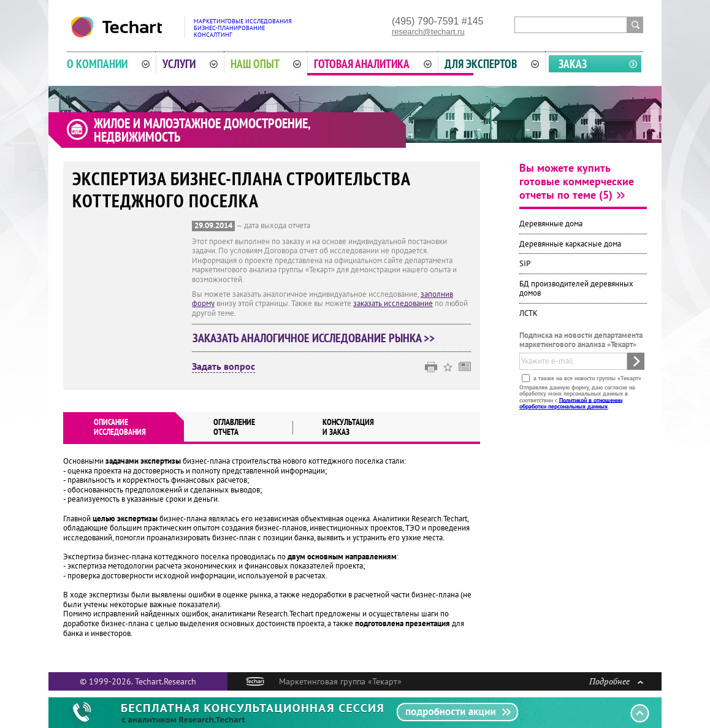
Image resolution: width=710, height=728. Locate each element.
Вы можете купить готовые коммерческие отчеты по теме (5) (577, 181)
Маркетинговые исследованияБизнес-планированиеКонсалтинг (243, 28)
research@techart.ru (428, 32)
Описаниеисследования (120, 427)
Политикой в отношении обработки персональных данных (571, 403)
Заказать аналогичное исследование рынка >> (314, 338)
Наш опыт (266, 64)
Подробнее (616, 681)
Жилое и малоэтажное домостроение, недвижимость (202, 130)
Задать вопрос (223, 367)
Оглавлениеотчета (234, 427)
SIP (525, 263)
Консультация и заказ (348, 427)
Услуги (190, 64)
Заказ (573, 64)
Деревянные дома (551, 224)
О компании (108, 64)
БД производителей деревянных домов (576, 289)
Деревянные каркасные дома (570, 244)
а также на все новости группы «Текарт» (586, 377)
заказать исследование (393, 303)
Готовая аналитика (373, 64)
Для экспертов (492, 64)
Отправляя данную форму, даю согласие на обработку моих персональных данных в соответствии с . (577, 396)
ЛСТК (529, 313)
